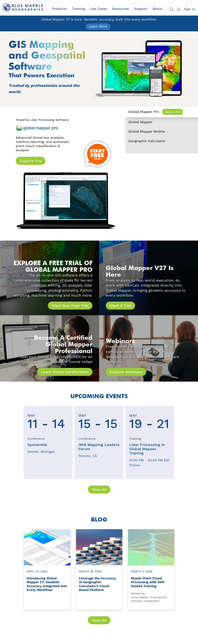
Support (141, 9)
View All (99, 490)
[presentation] (16, 442)
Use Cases (99, 9)
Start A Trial (120, 306)
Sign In (189, 9)
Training (79, 9)
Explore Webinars (126, 372)
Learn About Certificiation (65, 372)
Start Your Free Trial (70, 306)
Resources (121, 9)
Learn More (98, 26)
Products (59, 9)
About (157, 9)
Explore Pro (31, 161)
